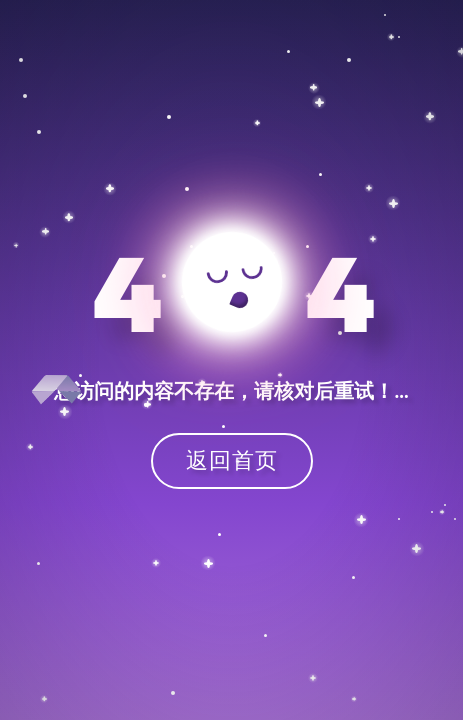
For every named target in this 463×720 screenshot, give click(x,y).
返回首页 (232, 459)
